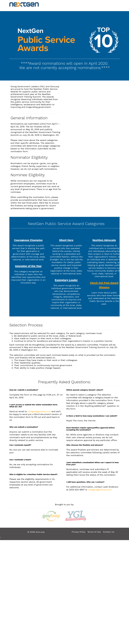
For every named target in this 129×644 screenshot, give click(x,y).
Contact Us (108, 532)
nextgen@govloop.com (39, 411)
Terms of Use (94, 532)
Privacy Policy (79, 532)
